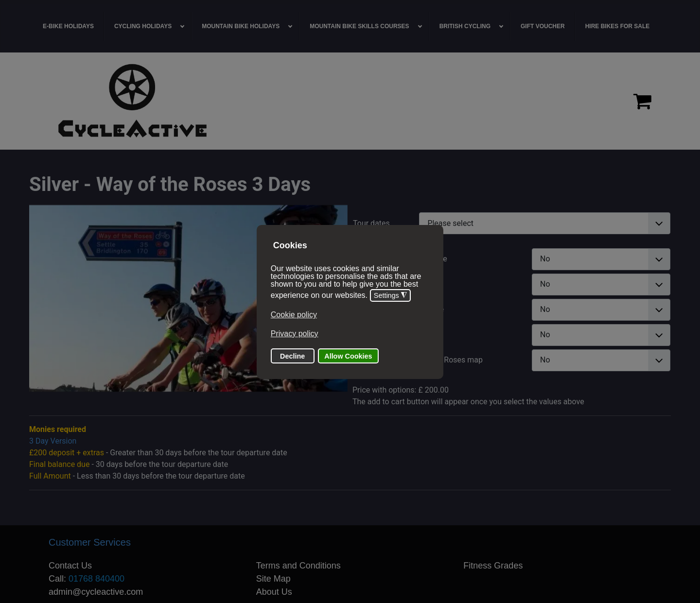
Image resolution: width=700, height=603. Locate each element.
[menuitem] (69, 26)
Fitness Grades (493, 566)
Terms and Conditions (298, 566)
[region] (350, 101)
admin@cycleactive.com (96, 592)
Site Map (273, 579)
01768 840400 (96, 579)
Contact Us (70, 566)
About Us (274, 592)
